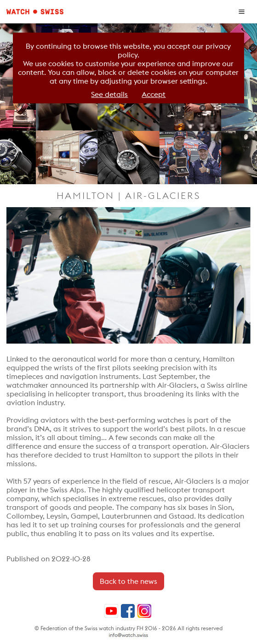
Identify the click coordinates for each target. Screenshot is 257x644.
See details (109, 94)
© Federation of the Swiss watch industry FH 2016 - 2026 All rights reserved (128, 628)
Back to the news (128, 581)
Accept (154, 94)
